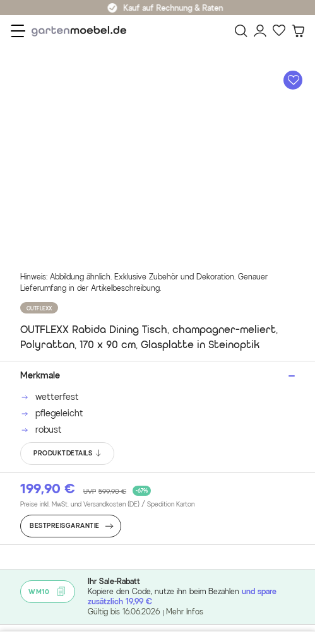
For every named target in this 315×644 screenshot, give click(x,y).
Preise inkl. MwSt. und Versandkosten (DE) (107, 505)
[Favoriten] (279, 31)
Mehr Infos (185, 612)
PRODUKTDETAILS (68, 454)
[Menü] (18, 31)
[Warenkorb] (298, 31)
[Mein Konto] (260, 31)
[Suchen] (241, 31)
